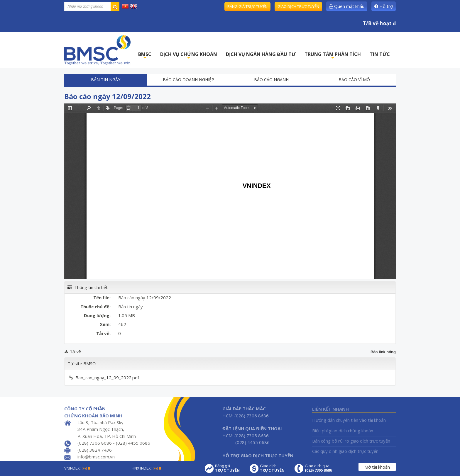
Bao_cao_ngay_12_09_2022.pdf (107, 378)
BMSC (145, 56)
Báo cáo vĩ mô (354, 80)
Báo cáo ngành (271, 80)
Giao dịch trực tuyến (298, 6)
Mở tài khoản (377, 467)
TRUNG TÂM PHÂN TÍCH (333, 56)
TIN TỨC (380, 54)
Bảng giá (227, 468)
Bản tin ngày (106, 80)
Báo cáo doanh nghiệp (188, 80)
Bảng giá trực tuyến (247, 6)
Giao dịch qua (318, 468)
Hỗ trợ (384, 6)
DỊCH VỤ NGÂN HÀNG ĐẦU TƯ (261, 54)
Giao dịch (272, 468)
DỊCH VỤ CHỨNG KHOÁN (189, 56)
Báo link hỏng (383, 352)
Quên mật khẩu (347, 6)
